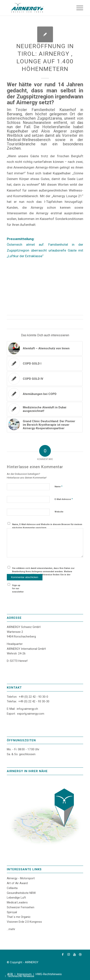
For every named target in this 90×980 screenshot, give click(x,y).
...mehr (11, 929)
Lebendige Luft (16, 898)
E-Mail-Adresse (64, 499)
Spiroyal (12, 912)
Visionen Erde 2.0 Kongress (24, 922)
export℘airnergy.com (31, 714)
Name (58, 486)
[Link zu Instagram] (69, 954)
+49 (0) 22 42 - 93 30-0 (33, 697)
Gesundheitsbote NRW (21, 893)
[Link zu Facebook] (63, 954)
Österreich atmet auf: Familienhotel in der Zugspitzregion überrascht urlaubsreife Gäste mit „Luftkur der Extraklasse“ (45, 250)
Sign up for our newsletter (18, 589)
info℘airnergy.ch (27, 709)
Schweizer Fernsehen (21, 907)
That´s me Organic (19, 917)
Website (59, 512)
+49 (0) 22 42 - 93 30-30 (34, 701)
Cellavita (12, 888)
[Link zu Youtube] (74, 954)
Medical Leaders (17, 902)
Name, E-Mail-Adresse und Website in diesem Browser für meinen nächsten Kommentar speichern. (47, 526)
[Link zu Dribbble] (80, 954)
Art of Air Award (17, 883)
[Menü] (78, 8)
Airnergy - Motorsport (21, 878)
